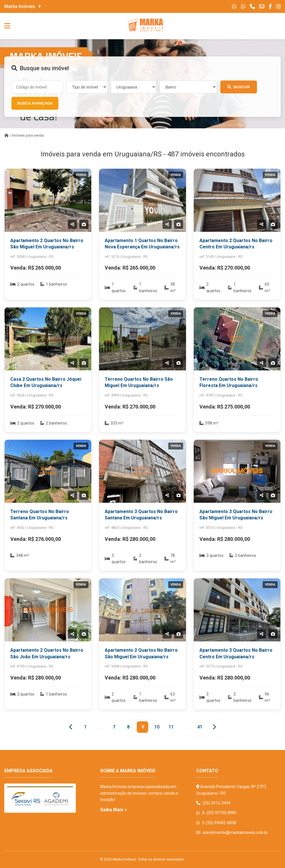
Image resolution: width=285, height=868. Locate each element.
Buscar (239, 87)
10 (157, 727)
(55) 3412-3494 (213, 803)
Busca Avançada (35, 103)
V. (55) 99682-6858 (216, 823)
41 (200, 727)
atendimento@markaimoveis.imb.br (232, 832)
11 (171, 727)
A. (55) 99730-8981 (217, 813)
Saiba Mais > (114, 810)
